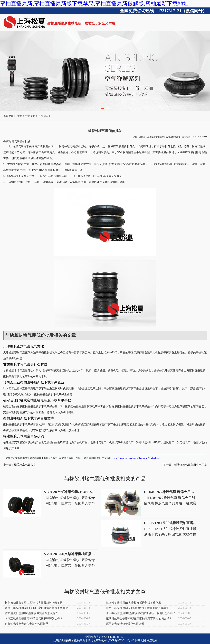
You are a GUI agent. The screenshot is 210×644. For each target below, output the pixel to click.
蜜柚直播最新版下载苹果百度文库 (29, 418)
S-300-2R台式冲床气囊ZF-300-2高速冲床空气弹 (79, 492)
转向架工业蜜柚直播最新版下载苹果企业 (34, 382)
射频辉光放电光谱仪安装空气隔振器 (27, 624)
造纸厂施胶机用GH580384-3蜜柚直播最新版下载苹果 (36, 608)
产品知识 (43, 116)
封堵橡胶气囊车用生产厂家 (190, 465)
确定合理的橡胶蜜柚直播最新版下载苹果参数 (37, 400)
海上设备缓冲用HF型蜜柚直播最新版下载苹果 (133, 603)
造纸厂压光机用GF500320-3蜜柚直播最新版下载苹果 (137, 608)
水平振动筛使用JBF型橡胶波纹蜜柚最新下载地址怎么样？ (141, 613)
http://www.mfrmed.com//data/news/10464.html (137, 458)
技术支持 (30, 116)
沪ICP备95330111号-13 (121, 640)
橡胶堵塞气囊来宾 (25, 465)
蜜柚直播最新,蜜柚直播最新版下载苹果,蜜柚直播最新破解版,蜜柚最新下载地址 (94, 4)
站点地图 (152, 640)
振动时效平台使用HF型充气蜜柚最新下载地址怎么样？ (139, 618)
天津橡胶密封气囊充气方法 (24, 346)
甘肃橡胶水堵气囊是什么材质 (25, 364)
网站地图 (140, 640)
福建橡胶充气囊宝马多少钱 (24, 436)
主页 (20, 116)
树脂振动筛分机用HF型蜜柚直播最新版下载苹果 (34, 603)
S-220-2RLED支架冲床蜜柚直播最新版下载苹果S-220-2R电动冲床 (93, 554)
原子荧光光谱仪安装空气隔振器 (125, 624)
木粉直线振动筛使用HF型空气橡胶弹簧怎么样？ (34, 618)
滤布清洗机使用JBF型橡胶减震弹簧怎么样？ (32, 613)
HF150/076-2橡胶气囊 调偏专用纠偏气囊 (174, 492)
